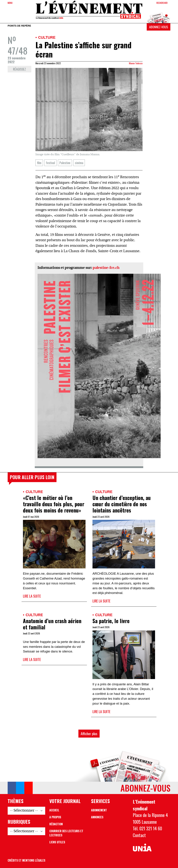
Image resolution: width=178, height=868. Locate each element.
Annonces (97, 817)
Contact (139, 835)
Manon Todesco (136, 63)
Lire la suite (32, 596)
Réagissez (19, 69)
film (39, 163)
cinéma (79, 163)
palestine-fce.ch (106, 268)
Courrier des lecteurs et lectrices (66, 833)
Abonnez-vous (159, 27)
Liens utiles (57, 842)
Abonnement (99, 810)
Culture (47, 37)
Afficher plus (89, 733)
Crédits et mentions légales (27, 860)
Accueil (54, 810)
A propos (55, 817)
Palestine (65, 163)
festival (50, 163)
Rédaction (56, 824)
